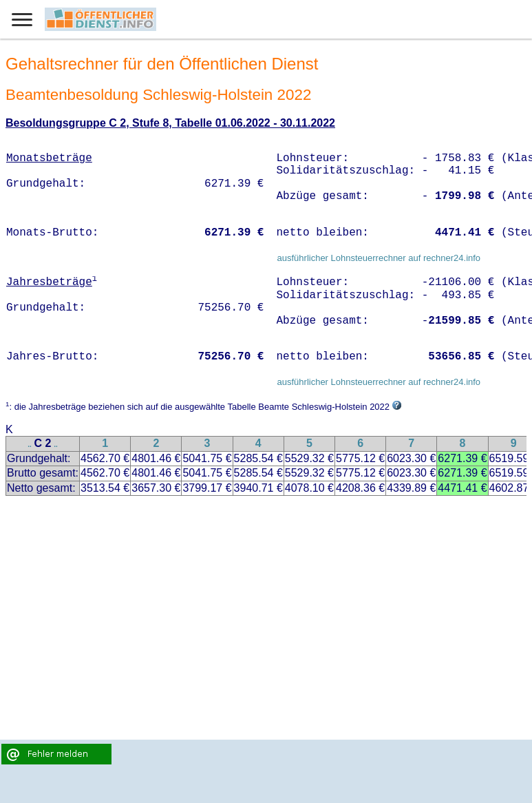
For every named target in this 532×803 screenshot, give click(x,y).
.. (30, 445)
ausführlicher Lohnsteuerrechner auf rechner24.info (379, 258)
